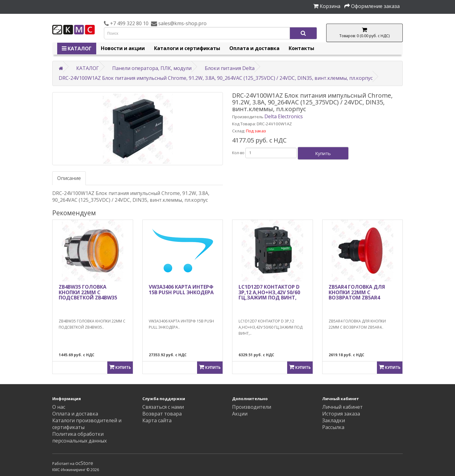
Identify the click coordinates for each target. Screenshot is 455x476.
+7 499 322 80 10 (129, 23)
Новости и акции (123, 48)
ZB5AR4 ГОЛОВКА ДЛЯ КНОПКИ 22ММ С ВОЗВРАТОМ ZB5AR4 (357, 292)
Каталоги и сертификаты (187, 48)
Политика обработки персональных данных (79, 437)
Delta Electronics (284, 116)
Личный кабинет (342, 407)
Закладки (334, 420)
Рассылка (333, 427)
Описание (69, 178)
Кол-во (238, 153)
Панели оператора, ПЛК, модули (152, 68)
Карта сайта (157, 420)
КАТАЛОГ (77, 49)
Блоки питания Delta (230, 68)
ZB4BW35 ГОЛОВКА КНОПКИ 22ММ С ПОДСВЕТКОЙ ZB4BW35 (88, 292)
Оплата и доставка (254, 48)
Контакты (301, 48)
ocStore (84, 463)
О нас (59, 407)
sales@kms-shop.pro (182, 23)
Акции (240, 414)
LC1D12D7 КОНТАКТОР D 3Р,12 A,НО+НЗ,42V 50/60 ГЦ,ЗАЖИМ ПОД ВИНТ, (269, 292)
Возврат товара (162, 414)
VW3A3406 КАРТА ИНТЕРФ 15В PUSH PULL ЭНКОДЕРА (181, 290)
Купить (323, 153)
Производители (252, 407)
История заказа (341, 414)
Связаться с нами (163, 407)
